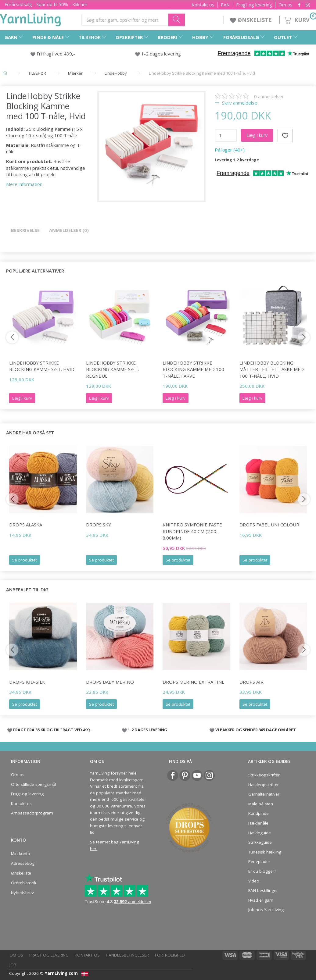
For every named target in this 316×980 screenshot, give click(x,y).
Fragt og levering (254, 5)
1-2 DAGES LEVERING (147, 730)
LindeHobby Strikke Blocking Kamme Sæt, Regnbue (112, 369)
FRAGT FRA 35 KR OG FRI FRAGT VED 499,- (53, 730)
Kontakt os (203, 5)
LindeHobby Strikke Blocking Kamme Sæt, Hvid (42, 366)
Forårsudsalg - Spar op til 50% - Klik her (46, 4)
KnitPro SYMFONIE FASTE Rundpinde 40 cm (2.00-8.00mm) (192, 531)
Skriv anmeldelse (239, 103)
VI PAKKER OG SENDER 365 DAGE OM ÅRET (256, 730)
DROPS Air (251, 682)
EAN (225, 5)
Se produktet (25, 560)
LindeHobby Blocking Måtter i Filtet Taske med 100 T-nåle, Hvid (272, 369)
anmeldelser (269, 96)
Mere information (24, 184)
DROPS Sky (99, 525)
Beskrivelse (25, 230)
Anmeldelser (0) (69, 230)
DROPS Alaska (26, 525)
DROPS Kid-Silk (27, 682)
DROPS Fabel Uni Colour (269, 525)
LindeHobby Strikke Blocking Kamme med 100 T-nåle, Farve (193, 369)
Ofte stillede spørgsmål (34, 784)
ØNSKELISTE (252, 20)
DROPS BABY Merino (110, 682)
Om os (285, 5)
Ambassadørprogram (32, 813)
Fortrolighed (170, 955)
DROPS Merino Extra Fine (194, 682)
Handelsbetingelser (127, 955)
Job (13, 965)
